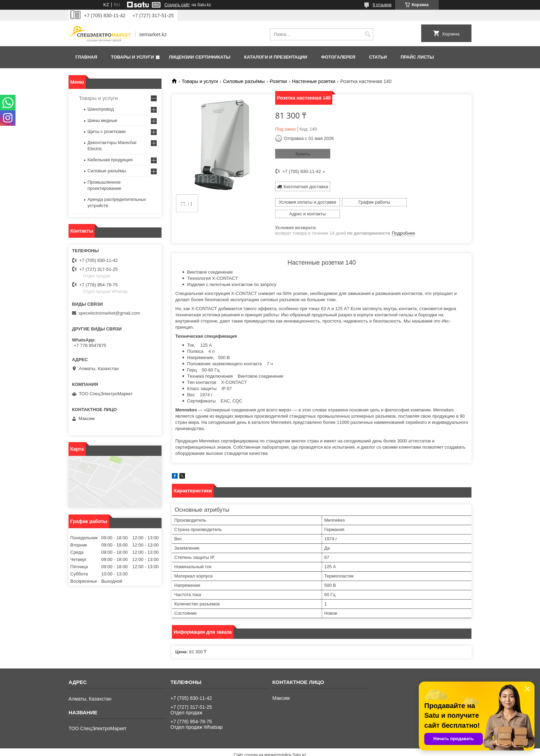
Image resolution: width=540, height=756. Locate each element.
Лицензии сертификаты (200, 57)
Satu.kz (299, 743)
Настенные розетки (314, 81)
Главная (86, 57)
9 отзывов (382, 5)
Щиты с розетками (107, 131)
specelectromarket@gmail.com (109, 313)
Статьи (378, 57)
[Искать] (367, 34)
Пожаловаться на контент (296, 749)
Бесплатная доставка (306, 186)
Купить (303, 154)
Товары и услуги (132, 57)
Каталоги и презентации (276, 57)
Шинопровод (101, 109)
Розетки (278, 81)
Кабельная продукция (110, 160)
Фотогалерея (338, 57)
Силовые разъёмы (244, 81)
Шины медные (102, 120)
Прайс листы (417, 57)
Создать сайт (177, 5)
